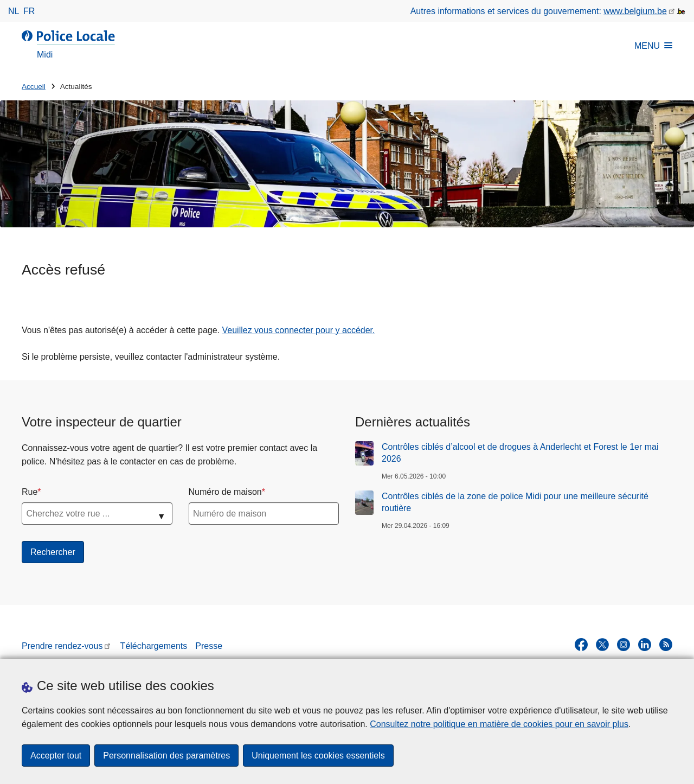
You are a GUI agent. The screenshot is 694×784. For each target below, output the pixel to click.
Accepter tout (56, 756)
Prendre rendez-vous (62, 646)
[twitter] (602, 645)
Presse (209, 646)
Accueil (34, 87)
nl (14, 11)
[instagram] (624, 645)
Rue (30, 492)
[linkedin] (645, 645)
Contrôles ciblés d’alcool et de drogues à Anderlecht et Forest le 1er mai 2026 (520, 453)
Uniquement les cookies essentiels (318, 756)
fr (29, 11)
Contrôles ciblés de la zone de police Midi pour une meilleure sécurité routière (515, 502)
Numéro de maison (225, 492)
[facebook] (581, 645)
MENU (653, 46)
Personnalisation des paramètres (166, 756)
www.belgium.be (635, 11)
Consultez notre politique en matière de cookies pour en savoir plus (499, 724)
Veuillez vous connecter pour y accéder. (299, 330)
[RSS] (666, 645)
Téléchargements (154, 646)
